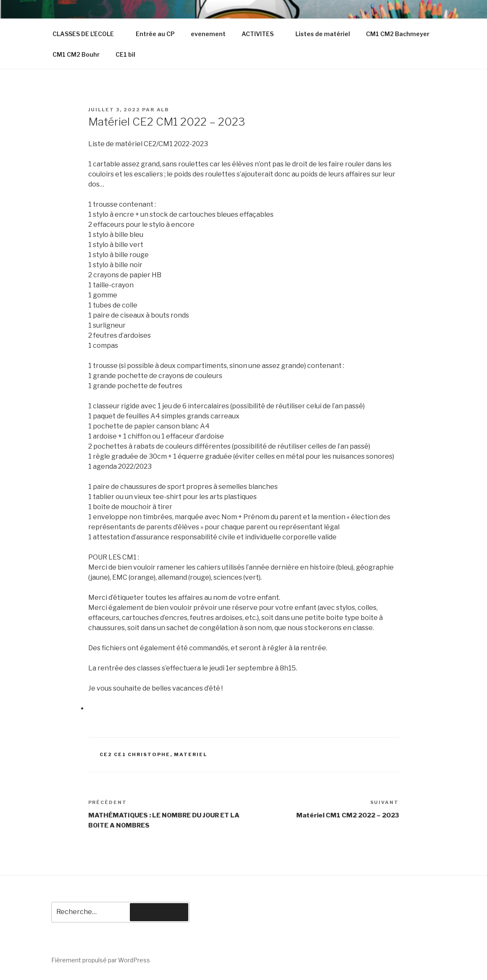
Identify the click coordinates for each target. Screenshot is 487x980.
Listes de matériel (323, 34)
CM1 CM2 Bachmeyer (398, 34)
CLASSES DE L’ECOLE (87, 34)
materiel (191, 754)
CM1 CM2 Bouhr (76, 54)
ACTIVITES (262, 34)
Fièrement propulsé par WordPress (101, 960)
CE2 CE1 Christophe (135, 754)
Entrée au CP (155, 34)
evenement (208, 34)
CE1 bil (125, 54)
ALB (163, 110)
